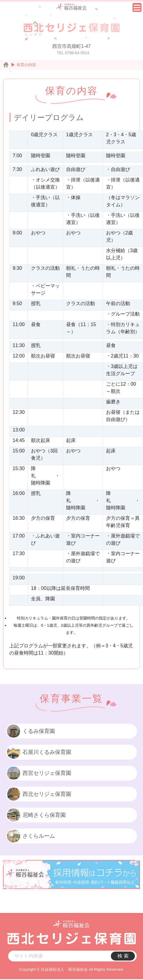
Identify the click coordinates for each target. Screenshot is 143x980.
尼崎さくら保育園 (36, 815)
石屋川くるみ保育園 (39, 752)
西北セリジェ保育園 (39, 794)
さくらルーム (30, 836)
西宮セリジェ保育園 (39, 773)
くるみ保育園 (30, 731)
